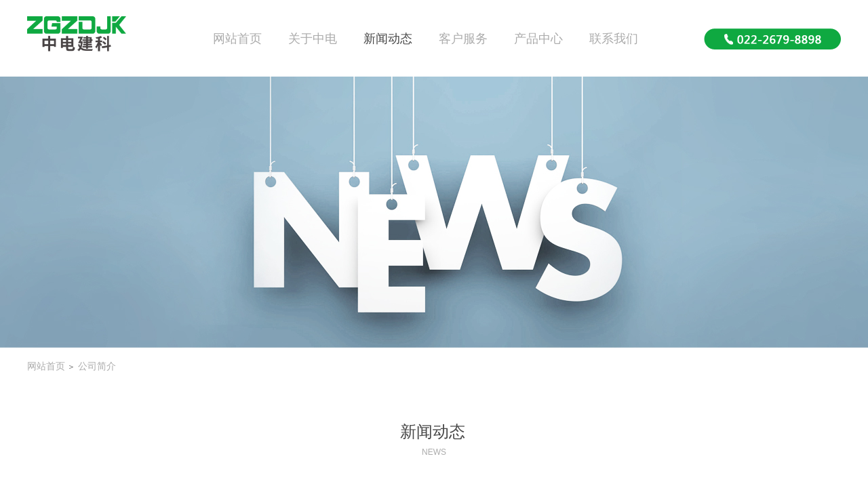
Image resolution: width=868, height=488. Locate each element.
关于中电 (313, 39)
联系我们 (614, 39)
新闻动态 (388, 39)
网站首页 (237, 39)
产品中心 (538, 39)
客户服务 (463, 39)
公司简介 (97, 366)
